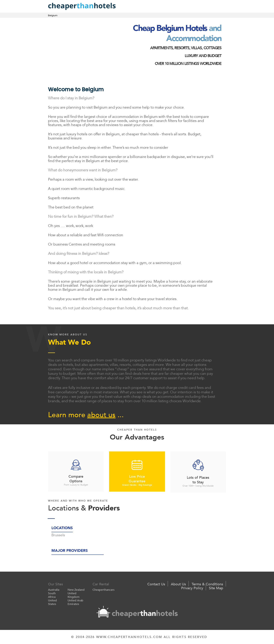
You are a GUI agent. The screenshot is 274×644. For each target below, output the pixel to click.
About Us (178, 584)
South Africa (52, 595)
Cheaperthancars (103, 590)
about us (101, 415)
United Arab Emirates (75, 602)
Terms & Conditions (207, 584)
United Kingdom (74, 595)
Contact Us (156, 584)
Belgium (53, 16)
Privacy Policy (192, 588)
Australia (54, 590)
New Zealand (76, 590)
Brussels (58, 535)
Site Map (216, 588)
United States (52, 602)
